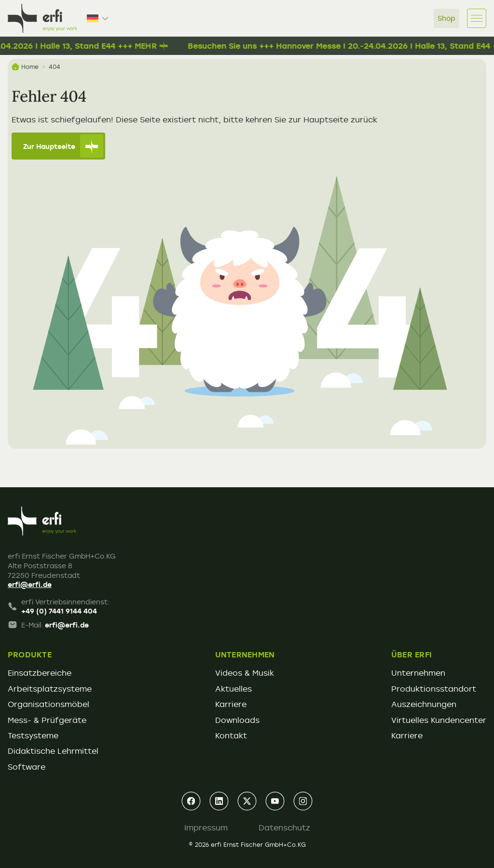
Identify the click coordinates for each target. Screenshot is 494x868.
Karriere (231, 704)
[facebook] (191, 801)
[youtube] (275, 801)
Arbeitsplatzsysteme (50, 689)
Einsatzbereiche (40, 673)
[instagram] (303, 801)
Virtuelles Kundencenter (439, 720)
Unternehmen (418, 673)
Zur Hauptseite (63, 146)
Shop (446, 18)
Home (25, 67)
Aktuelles (233, 689)
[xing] (247, 801)
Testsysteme (33, 735)
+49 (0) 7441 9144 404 (59, 611)
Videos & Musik (245, 673)
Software (27, 767)
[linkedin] (219, 801)
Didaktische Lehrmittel (53, 751)
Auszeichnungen (424, 704)
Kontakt (231, 735)
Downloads (237, 720)
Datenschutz (284, 828)
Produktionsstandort (434, 689)
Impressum (206, 828)
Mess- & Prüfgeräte (47, 720)
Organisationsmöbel (48, 704)
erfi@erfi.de (30, 584)
